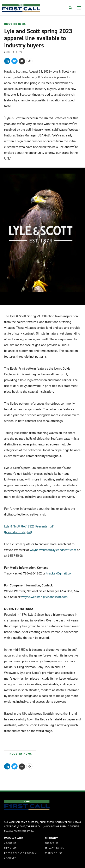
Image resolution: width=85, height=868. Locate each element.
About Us (10, 844)
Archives (10, 859)
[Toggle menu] (79, 8)
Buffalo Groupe (69, 827)
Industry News (15, 24)
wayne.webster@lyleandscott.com (53, 550)
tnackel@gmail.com (60, 573)
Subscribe (52, 844)
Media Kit (10, 849)
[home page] (21, 8)
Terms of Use (54, 854)
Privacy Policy (54, 849)
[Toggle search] (71, 8)
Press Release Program (20, 854)
